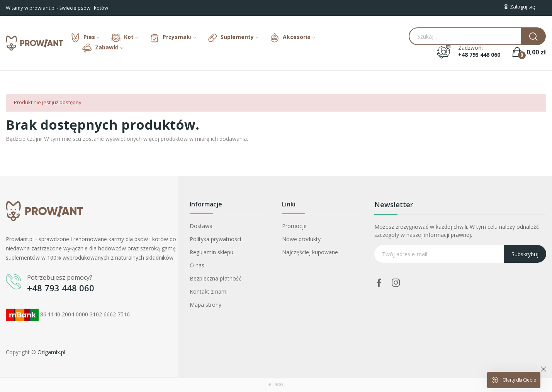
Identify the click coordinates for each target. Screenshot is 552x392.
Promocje (294, 226)
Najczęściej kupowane (310, 252)
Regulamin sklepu (211, 252)
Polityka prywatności (215, 239)
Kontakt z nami (209, 291)
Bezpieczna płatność (216, 278)
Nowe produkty (301, 239)
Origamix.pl (51, 352)
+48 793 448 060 (479, 55)
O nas (197, 265)
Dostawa (201, 226)
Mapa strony (206, 305)
